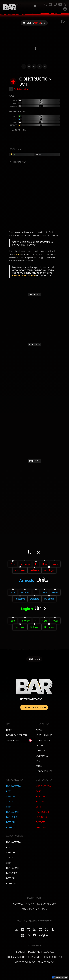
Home (9, 730)
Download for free (17, 735)
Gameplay (41, 751)
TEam (45, 909)
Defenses (11, 822)
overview (18, 904)
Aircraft (11, 802)
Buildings (11, 827)
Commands (42, 756)
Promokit (20, 952)
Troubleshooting (53, 957)
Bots (9, 791)
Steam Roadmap (30, 909)
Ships (9, 807)
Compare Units (44, 771)
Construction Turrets (24, 276)
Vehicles (11, 796)
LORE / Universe (44, 735)
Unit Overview (14, 786)
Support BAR (13, 740)
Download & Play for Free (34, 707)
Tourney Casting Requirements (24, 957)
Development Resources (41, 952)
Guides (40, 746)
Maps (39, 766)
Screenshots (43, 740)
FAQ (38, 761)
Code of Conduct (25, 962)
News (39, 730)
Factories (11, 817)
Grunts (17, 254)
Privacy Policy (46, 962)
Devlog (30, 904)
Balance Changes (47, 904)
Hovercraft (13, 812)
